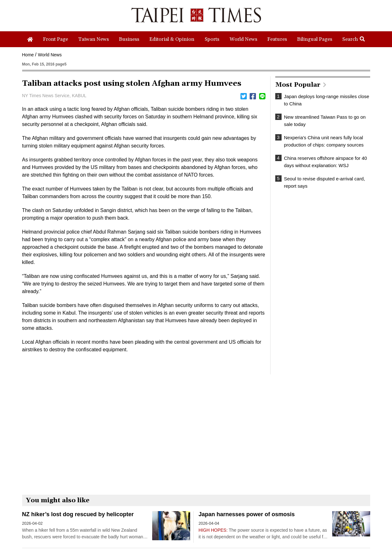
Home (28, 55)
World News (50, 55)
